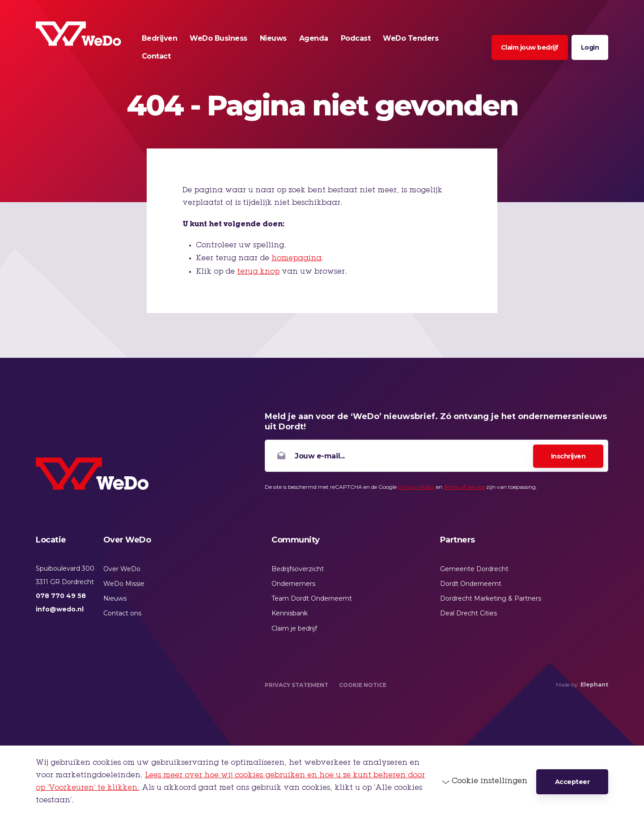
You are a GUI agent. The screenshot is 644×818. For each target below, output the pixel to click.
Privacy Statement (297, 685)
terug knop (258, 272)
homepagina (297, 259)
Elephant (594, 684)
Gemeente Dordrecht (474, 569)
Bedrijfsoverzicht (298, 569)
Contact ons (122, 613)
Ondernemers (293, 584)
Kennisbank (290, 613)
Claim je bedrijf (294, 628)
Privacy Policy (416, 487)
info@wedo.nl (60, 609)
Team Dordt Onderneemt (312, 598)
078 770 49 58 (61, 596)
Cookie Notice (363, 685)
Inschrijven (568, 456)
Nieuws (115, 598)
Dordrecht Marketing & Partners (491, 598)
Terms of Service (464, 487)
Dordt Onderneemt (471, 584)
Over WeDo (122, 569)
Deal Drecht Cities (468, 613)
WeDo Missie (124, 584)
